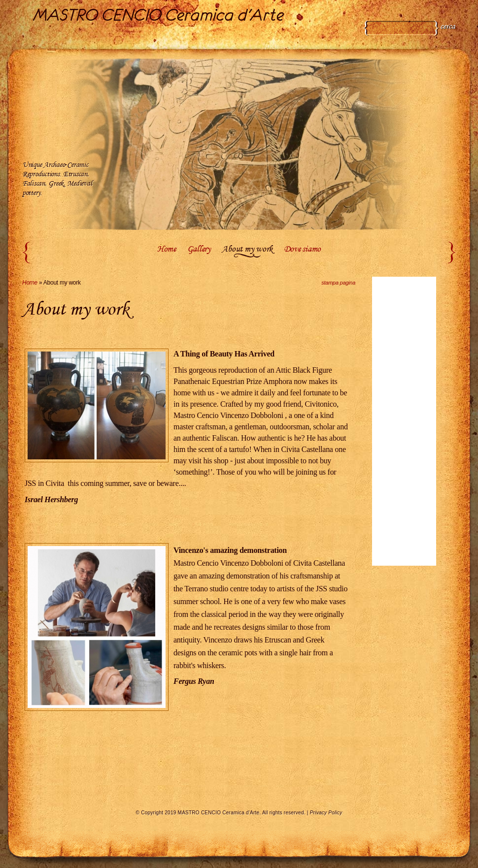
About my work (247, 250)
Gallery (199, 250)
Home (167, 250)
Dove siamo (302, 250)
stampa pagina (338, 283)
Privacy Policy (326, 813)
